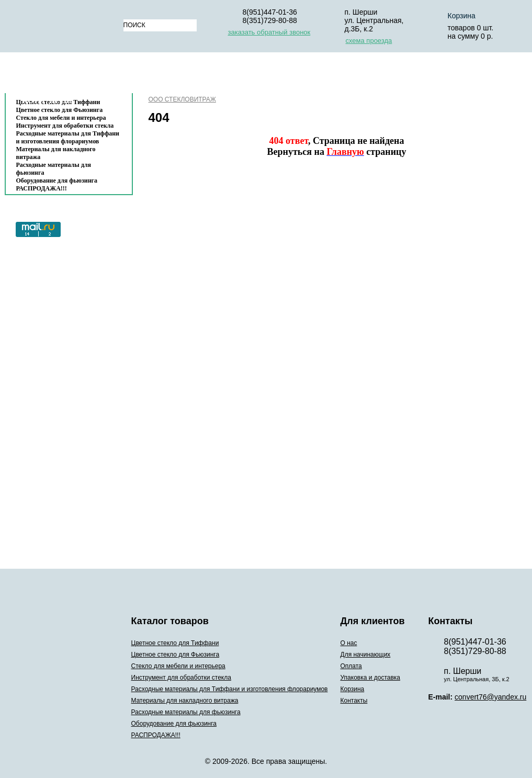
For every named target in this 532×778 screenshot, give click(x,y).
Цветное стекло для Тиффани (175, 643)
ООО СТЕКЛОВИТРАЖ (182, 99)
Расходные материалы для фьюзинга (54, 169)
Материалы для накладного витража (56, 153)
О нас (148, 75)
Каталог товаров (64, 75)
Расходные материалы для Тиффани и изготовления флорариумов (68, 137)
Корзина (446, 75)
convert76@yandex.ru (490, 697)
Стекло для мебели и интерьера (61, 118)
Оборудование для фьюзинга (57, 181)
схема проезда (369, 41)
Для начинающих (214, 75)
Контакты (47, 100)
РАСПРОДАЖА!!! (42, 188)
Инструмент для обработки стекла (65, 126)
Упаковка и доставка (364, 75)
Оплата (284, 75)
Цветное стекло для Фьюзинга (176, 655)
